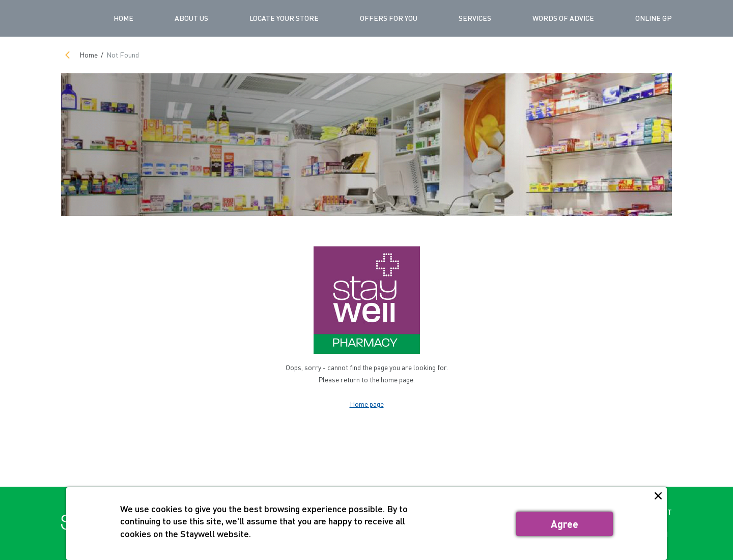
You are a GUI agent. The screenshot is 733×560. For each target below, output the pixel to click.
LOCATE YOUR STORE (284, 18)
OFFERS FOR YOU (389, 18)
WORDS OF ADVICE (563, 18)
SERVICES (475, 18)
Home (123, 18)
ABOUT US (191, 18)
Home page (367, 404)
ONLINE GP (654, 18)
